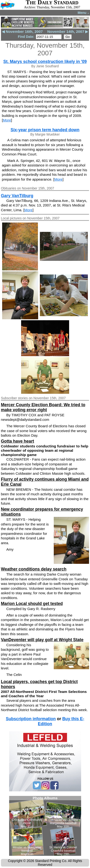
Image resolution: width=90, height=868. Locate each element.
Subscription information (31, 719)
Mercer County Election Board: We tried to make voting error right (43, 407)
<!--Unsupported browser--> (45, 826)
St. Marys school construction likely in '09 (45, 62)
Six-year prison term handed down (45, 130)
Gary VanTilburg (17, 196)
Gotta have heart (18, 441)
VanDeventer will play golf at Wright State (42, 640)
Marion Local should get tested (32, 604)
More (7, 120)
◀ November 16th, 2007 (22, 31)
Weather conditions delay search (34, 569)
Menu (83, 13)
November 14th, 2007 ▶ (68, 31)
